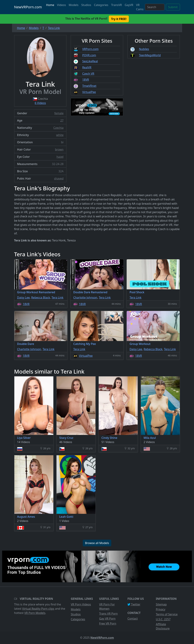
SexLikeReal (90, 61)
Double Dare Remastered (90, 292)
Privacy (160, 609)
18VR (86, 80)
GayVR (129, 5)
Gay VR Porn (107, 619)
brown (59, 149)
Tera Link (57, 298)
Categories (101, 5)
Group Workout (140, 344)
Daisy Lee (23, 298)
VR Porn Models (35, 613)
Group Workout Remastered (36, 292)
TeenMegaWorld (150, 55)
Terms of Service (167, 614)
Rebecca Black (41, 298)
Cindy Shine (109, 438)
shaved (59, 178)
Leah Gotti (66, 517)
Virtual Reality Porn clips (38, 609)
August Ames (26, 517)
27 (62, 120)
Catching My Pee (85, 344)
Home (50, 5)
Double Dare (26, 344)
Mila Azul (150, 438)
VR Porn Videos (81, 604)
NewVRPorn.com (28, 7)
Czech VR (88, 74)
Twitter (134, 604)
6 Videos (40, 103)
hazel (60, 157)
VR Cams (140, 7)
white (60, 135)
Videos (61, 5)
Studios (86, 5)
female (59, 113)
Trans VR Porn (108, 614)
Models (74, 5)
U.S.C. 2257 (163, 619)
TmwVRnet (89, 86)
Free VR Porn (108, 623)
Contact (133, 619)
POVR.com (89, 55)
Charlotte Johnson (85, 298)
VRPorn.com (90, 49)
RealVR (87, 67)
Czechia (58, 128)
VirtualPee (89, 92)
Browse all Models (97, 543)
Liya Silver (24, 438)
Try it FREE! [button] (119, 19)
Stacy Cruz (66, 438)
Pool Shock (137, 292)
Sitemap (161, 604)
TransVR (116, 5)
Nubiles (144, 49)
